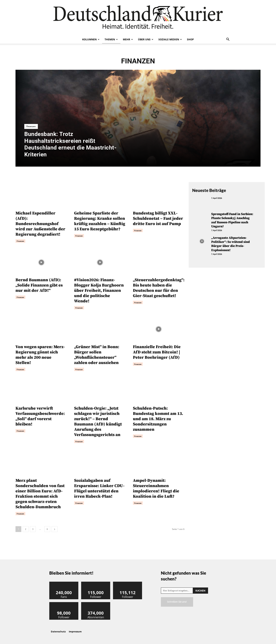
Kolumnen (91, 39)
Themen (111, 39)
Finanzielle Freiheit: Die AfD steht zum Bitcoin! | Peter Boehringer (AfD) (157, 352)
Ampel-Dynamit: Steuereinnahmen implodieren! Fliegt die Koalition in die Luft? (156, 489)
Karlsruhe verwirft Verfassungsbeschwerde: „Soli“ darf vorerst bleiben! (40, 416)
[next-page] (55, 529)
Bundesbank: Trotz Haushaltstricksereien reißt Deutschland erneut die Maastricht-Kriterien (70, 144)
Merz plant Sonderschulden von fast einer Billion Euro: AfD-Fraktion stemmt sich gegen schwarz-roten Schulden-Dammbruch (40, 494)
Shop (190, 39)
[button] (228, 40)
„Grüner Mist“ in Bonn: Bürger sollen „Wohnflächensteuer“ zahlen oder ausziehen (97, 355)
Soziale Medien (170, 39)
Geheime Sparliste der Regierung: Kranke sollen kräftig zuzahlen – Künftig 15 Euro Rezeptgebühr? (100, 221)
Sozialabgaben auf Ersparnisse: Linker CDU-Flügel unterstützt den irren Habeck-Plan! (99, 489)
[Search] (200, 591)
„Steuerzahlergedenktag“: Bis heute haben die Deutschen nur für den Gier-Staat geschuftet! (159, 288)
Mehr (128, 39)
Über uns (146, 39)
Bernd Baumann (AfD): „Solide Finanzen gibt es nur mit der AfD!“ (39, 285)
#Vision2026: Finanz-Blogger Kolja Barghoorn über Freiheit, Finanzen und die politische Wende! (99, 291)
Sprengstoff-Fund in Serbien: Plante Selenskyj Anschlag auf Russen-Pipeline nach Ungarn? (232, 220)
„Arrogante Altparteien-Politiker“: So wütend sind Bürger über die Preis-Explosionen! (230, 244)
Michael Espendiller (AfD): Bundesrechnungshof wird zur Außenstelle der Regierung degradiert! (40, 224)
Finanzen (31, 126)
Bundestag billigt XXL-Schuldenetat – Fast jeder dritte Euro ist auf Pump (158, 219)
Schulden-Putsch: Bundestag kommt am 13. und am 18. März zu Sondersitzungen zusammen (158, 419)
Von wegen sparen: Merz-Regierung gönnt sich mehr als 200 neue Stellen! (40, 355)
